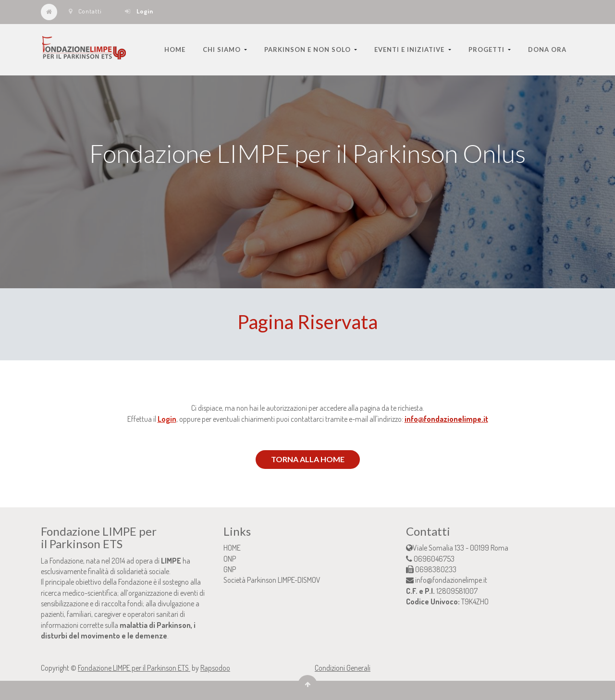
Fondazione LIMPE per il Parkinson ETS (134, 668)
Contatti (85, 11)
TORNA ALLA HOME (308, 459)
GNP (230, 569)
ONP (230, 559)
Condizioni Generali (343, 668)
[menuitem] (175, 49)
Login (167, 419)
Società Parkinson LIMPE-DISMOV (272, 580)
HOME (232, 548)
